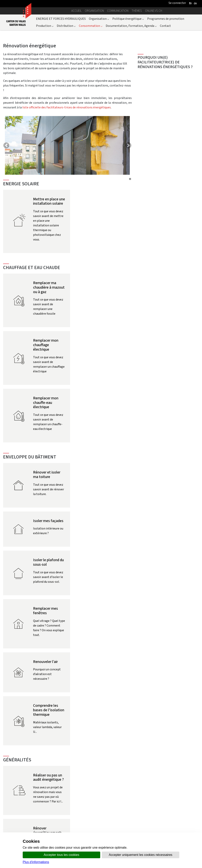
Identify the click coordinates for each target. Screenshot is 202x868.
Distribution (66, 26)
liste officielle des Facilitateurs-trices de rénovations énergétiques (67, 107)
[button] (6, 145)
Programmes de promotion (166, 19)
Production (45, 26)
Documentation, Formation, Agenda (131, 26)
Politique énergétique (128, 19)
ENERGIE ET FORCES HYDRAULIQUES (61, 19)
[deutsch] (195, 3)
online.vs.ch (154, 11)
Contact (165, 26)
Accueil (76, 11)
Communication (118, 11)
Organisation (94, 11)
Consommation (91, 26)
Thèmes (137, 11)
